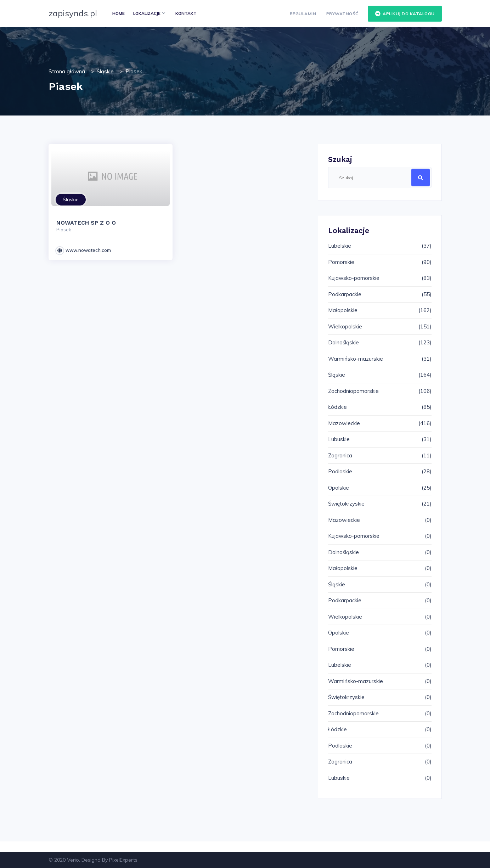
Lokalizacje (149, 13)
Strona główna (67, 71)
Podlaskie (340, 471)
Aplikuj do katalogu (405, 14)
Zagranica (340, 455)
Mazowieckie (344, 423)
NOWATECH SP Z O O (86, 223)
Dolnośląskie (343, 342)
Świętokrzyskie (346, 504)
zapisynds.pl (73, 13)
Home (119, 13)
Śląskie (105, 71)
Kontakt (186, 13)
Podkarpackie (345, 294)
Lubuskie (339, 439)
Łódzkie (337, 407)
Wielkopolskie (345, 326)
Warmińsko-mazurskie (356, 359)
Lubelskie (340, 246)
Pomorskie (341, 262)
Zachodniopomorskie (353, 391)
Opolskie (339, 488)
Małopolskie (343, 310)
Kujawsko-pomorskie (354, 278)
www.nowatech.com (88, 250)
